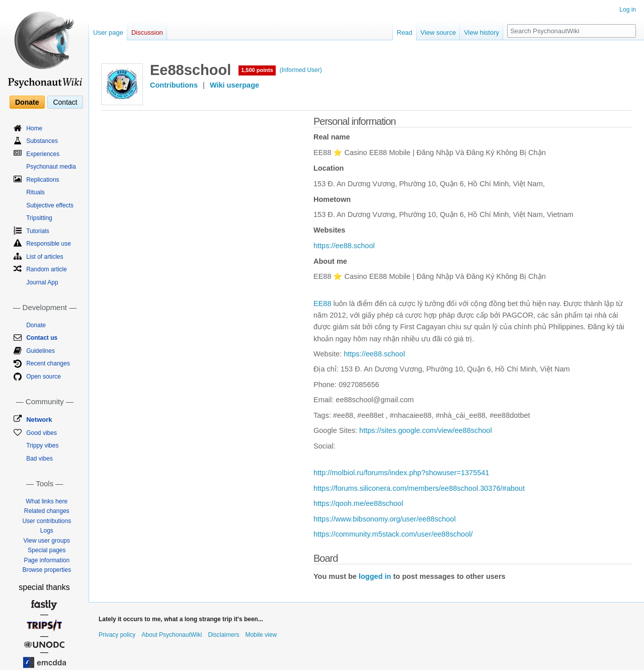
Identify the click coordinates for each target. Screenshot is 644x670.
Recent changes (48, 363)
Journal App (42, 282)
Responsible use (49, 244)
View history (481, 32)
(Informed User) (301, 70)
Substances (42, 141)
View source (438, 32)
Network (39, 420)
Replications (43, 180)
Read (405, 32)
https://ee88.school (344, 246)
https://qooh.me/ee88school (358, 503)
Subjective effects (50, 205)
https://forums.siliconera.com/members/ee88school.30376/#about (419, 488)
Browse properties (47, 570)
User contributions (47, 521)
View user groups (47, 541)
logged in (375, 576)
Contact (65, 102)
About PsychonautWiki (172, 635)
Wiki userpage (234, 85)
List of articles (45, 257)
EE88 (322, 304)
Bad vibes (39, 459)
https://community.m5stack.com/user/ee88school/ (393, 534)
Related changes (47, 511)
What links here (47, 501)
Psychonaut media (51, 167)
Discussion (147, 32)
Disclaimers (223, 635)
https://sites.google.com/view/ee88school (426, 430)
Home (34, 128)
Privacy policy (117, 635)
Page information (47, 560)
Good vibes (42, 433)
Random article (47, 269)
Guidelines (41, 351)
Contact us (42, 338)
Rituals (35, 192)
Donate (27, 102)
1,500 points (257, 70)
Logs (47, 531)
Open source (44, 377)
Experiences (43, 154)
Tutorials (38, 231)
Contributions (174, 85)
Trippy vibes (42, 445)
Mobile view (261, 635)
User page (108, 32)
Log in (628, 10)
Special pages (47, 550)
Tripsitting (39, 218)
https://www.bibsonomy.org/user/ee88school (385, 519)
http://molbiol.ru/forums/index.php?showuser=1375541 (401, 473)
